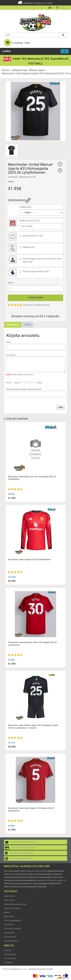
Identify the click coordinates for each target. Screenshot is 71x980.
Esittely (28, 325)
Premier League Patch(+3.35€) (36, 272)
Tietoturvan (9, 925)
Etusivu (6, 70)
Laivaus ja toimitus (12, 908)
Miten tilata (9, 916)
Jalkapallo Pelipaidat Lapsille (50, 880)
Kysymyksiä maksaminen (15, 904)
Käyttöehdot (9, 896)
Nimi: (9, 342)
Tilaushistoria (10, 954)
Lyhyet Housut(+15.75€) (33, 236)
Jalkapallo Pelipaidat (35, 871)
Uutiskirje (8, 962)
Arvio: (9, 383)
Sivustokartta (10, 937)
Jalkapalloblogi (11, 941)
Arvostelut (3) (13, 325)
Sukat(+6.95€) (29, 247)
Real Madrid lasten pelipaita (23, 842)
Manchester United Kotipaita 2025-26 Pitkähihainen (29, 560)
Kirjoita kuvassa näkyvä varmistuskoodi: (24, 389)
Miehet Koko (26, 207)
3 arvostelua (28, 305)
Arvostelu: (11, 355)
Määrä (11, 283)
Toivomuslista (10, 958)
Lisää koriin (35, 298)
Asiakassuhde (26, 221)
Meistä (7, 912)
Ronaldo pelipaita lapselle (22, 853)
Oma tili (7, 950)
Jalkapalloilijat (19, 70)
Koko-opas (9, 900)
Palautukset (9, 933)
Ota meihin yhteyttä (12, 929)
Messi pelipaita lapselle (21, 858)
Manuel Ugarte (37, 70)
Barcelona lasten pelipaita (23, 847)
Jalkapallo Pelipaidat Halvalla (40, 969)
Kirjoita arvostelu (42, 305)
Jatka (60, 407)
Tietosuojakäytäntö (13, 920)
